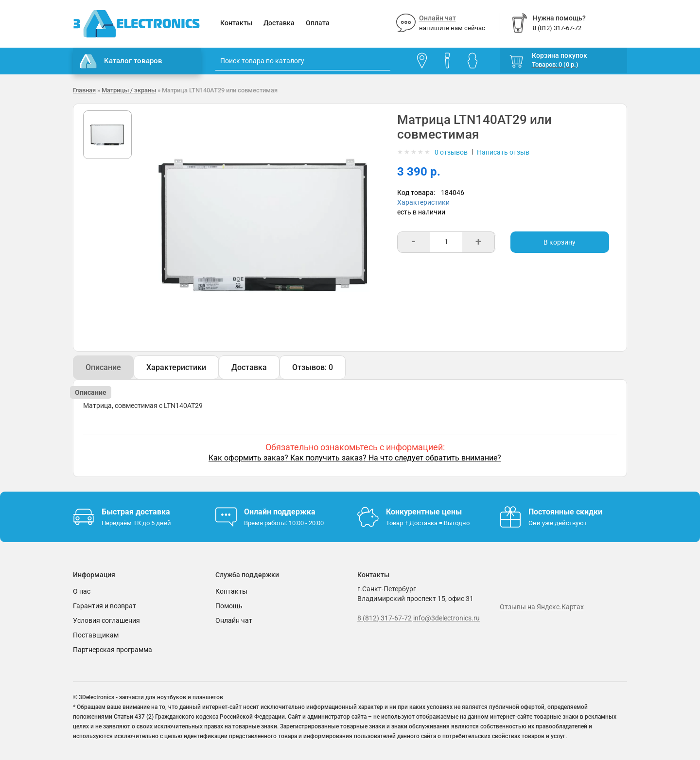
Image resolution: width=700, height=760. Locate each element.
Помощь (229, 606)
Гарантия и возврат (105, 606)
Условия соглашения (106, 620)
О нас (82, 591)
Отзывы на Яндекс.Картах (542, 607)
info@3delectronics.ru (446, 618)
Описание (103, 367)
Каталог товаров (121, 61)
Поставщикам (96, 635)
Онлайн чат (437, 18)
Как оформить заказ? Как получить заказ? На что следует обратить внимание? (355, 458)
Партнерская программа (113, 650)
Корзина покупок (560, 55)
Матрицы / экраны (129, 90)
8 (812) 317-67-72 (385, 618)
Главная (84, 90)
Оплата (318, 23)
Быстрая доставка (136, 512)
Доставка (279, 23)
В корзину (560, 242)
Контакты (236, 23)
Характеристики (423, 202)
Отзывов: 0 (313, 367)
